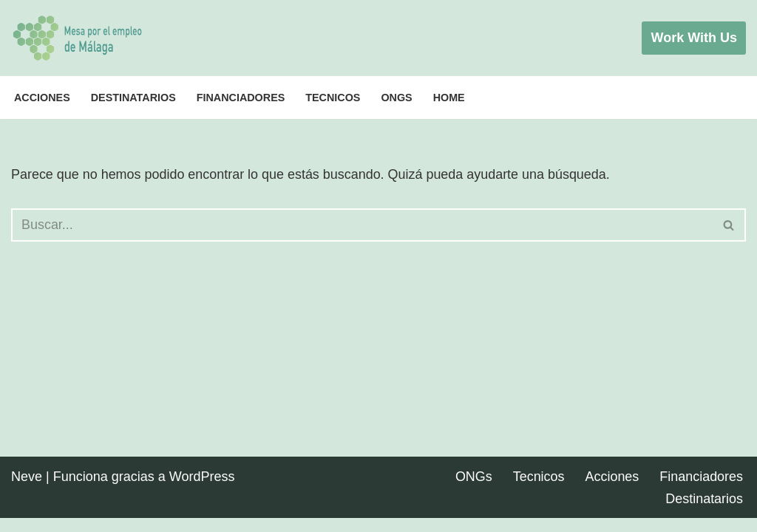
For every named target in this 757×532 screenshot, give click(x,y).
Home (450, 98)
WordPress (202, 490)
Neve (27, 490)
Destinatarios (133, 98)
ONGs (398, 98)
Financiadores (241, 98)
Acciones (42, 98)
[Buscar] (362, 225)
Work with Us (694, 38)
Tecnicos (333, 98)
